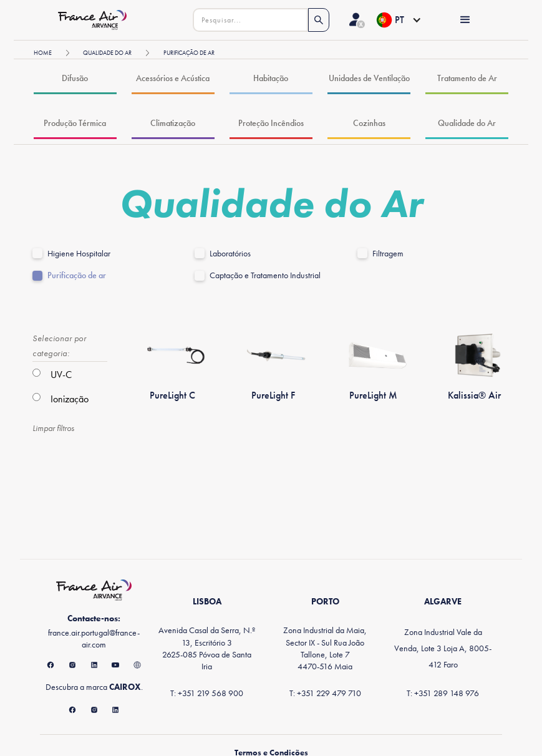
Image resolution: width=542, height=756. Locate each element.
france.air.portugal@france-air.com (94, 638)
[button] (398, 20)
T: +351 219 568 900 (207, 693)
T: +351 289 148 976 (443, 693)
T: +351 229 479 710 (325, 693)
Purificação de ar (77, 275)
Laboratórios (230, 254)
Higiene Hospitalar (79, 254)
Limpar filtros (53, 428)
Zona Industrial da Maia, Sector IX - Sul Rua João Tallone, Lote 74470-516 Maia (325, 648)
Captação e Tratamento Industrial (265, 275)
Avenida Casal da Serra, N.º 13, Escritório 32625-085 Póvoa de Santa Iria (207, 648)
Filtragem (388, 254)
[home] (96, 20)
